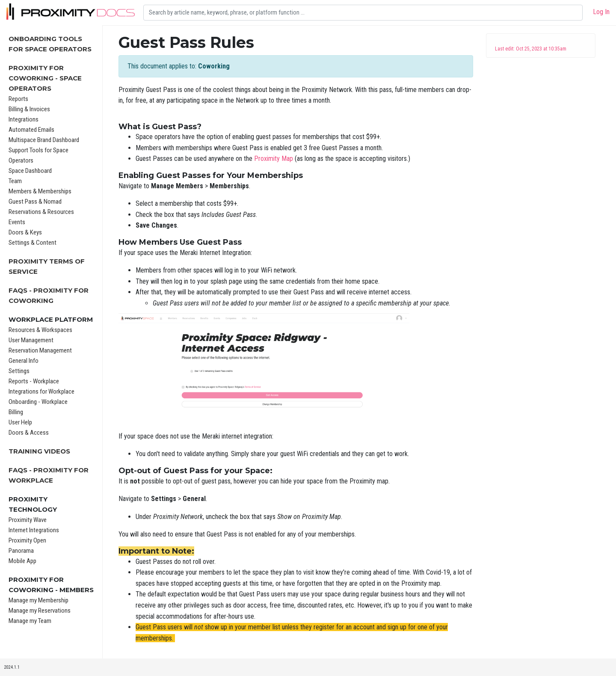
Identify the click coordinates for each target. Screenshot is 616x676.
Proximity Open (27, 540)
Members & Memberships (40, 191)
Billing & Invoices (29, 109)
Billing (16, 412)
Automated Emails (31, 130)
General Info (24, 361)
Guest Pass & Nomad (35, 202)
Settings (19, 371)
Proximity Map (274, 159)
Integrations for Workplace (41, 391)
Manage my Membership (38, 600)
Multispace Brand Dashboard (44, 140)
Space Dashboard (30, 171)
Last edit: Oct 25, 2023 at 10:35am (531, 49)
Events (17, 222)
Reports (18, 99)
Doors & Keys (25, 232)
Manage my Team (30, 621)
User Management (31, 340)
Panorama (21, 551)
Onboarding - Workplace (38, 402)
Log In (601, 12)
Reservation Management (40, 350)
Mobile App (22, 561)
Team (15, 181)
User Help (20, 422)
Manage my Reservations (40, 611)
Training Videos (39, 451)
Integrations (24, 119)
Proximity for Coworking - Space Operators (45, 78)
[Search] (363, 13)
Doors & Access (29, 433)
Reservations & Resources (41, 212)
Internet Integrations (34, 530)
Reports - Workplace (34, 381)
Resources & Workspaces (40, 330)
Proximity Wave (28, 520)
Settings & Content (33, 243)
